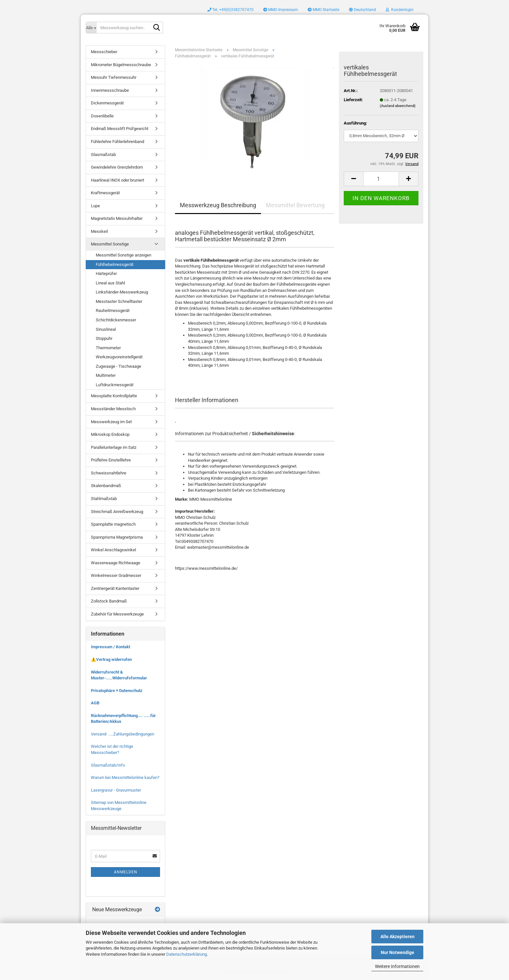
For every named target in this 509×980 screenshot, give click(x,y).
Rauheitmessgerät (113, 311)
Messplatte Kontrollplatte (114, 396)
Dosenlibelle (102, 116)
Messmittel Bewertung (295, 205)
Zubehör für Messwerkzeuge (117, 614)
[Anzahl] (381, 179)
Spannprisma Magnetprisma (117, 537)
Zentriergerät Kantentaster (115, 588)
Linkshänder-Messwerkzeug (122, 292)
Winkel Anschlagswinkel (113, 550)
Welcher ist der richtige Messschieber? (112, 749)
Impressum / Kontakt (111, 647)
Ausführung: (355, 123)
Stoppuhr (104, 338)
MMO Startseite (323, 10)
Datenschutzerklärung (186, 954)
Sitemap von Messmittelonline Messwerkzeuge (119, 806)
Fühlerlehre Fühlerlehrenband (118, 142)
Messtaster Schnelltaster (119, 301)
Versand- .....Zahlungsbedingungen (123, 734)
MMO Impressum (281, 10)
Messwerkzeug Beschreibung (218, 205)
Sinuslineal (106, 329)
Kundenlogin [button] (400, 10)
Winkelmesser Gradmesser (116, 575)
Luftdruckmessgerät (115, 385)
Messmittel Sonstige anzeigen (124, 255)
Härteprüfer (106, 274)
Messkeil (99, 231)
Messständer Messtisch (113, 409)
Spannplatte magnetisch (113, 524)
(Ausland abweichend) (398, 106)
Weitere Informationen (397, 966)
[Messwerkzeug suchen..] (91, 28)
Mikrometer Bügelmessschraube (121, 65)
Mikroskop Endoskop (110, 434)
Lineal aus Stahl (110, 283)
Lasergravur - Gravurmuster (116, 790)
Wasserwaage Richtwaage (116, 563)
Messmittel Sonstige (110, 244)
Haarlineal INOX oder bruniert (118, 180)
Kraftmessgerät (105, 193)
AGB (95, 703)
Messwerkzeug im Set (111, 422)
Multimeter (106, 375)
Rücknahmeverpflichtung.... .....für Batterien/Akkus (123, 719)
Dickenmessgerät (107, 103)
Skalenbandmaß (106, 486)
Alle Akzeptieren (397, 937)
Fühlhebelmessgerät (115, 264)
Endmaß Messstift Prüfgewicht (120, 129)
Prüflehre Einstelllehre (111, 460)
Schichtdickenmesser (116, 320)
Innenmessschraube (110, 90)
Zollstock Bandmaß (109, 601)
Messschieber (104, 52)
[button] (362, 10)
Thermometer (108, 348)
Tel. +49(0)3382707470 (230, 10)
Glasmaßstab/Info (108, 765)
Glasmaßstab (103, 155)
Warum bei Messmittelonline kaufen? (125, 777)
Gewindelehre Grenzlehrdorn (117, 167)
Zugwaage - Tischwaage (118, 366)
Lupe (95, 206)
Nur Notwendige (397, 952)
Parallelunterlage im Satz (114, 447)
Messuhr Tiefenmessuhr (114, 77)
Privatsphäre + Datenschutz (117, 691)
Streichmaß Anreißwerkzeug (117, 512)
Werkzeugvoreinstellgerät (119, 357)
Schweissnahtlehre (109, 473)
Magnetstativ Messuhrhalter (117, 218)
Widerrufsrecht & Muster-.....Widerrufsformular (119, 675)
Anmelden (126, 872)
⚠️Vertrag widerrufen (111, 659)
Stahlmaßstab (104, 499)
